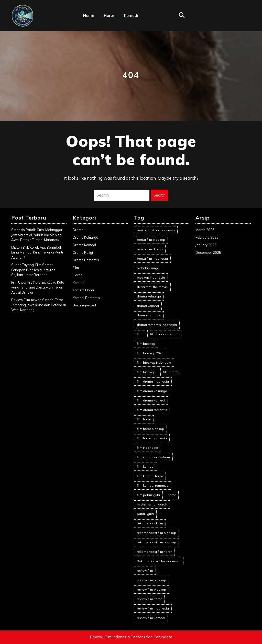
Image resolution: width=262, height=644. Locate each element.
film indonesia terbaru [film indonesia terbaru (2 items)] (153, 457)
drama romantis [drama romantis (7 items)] (149, 315)
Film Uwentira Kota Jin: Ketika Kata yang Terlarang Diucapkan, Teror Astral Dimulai (38, 287)
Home (89, 15)
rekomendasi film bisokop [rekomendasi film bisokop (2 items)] (156, 542)
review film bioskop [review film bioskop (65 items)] (151, 589)
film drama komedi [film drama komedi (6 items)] (151, 400)
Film (76, 268)
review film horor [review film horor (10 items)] (149, 599)
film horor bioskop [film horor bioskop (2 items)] (150, 429)
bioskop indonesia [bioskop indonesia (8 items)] (151, 277)
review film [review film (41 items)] (145, 571)
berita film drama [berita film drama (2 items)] (150, 249)
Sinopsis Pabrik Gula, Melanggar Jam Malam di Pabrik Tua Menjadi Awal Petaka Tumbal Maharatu (37, 235)
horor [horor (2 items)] (172, 495)
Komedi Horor (84, 290)
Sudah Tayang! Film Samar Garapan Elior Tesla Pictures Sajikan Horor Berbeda (33, 270)
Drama (78, 230)
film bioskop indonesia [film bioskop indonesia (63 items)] (154, 363)
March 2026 (205, 230)
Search (160, 195)
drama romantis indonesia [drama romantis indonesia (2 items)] (157, 325)
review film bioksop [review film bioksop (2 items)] (151, 580)
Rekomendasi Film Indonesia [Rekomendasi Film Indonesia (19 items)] (159, 561)
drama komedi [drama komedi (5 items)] (148, 306)
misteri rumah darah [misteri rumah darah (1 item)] (152, 504)
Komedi (131, 15)
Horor (109, 15)
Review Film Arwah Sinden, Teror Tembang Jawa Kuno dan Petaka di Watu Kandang (39, 305)
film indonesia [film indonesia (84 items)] (148, 448)
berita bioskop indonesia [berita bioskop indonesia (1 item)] (156, 230)
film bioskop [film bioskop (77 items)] (146, 344)
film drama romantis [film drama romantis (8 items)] (152, 410)
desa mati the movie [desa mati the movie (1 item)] (152, 287)
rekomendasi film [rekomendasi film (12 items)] (150, 523)
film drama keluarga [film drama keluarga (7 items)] (152, 391)
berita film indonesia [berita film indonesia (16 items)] (152, 258)
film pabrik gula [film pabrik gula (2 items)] (148, 495)
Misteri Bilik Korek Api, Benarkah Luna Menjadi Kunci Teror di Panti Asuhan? (37, 252)
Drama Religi (83, 252)
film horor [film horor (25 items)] (144, 419)
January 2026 (206, 245)
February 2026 (207, 237)
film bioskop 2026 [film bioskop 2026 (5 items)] (150, 353)
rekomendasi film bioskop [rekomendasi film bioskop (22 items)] (156, 533)
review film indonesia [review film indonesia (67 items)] (153, 608)
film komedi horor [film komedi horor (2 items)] (150, 476)
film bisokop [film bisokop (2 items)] (146, 372)
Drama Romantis (86, 260)
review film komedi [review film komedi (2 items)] (151, 618)
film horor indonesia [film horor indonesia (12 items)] (152, 438)
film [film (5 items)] (140, 334)
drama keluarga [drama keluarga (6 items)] (149, 296)
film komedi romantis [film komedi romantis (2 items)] (153, 485)
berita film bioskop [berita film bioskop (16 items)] (151, 240)
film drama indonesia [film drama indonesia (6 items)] (153, 381)
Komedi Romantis (86, 298)
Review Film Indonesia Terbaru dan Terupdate (131, 637)
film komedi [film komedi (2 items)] (146, 467)
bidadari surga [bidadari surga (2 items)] (148, 268)
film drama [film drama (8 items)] (171, 372)
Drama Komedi (84, 245)
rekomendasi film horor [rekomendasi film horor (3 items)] (154, 552)
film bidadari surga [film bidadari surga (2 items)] (164, 334)
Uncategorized (84, 305)
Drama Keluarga (85, 237)
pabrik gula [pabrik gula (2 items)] (145, 514)
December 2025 (208, 252)
